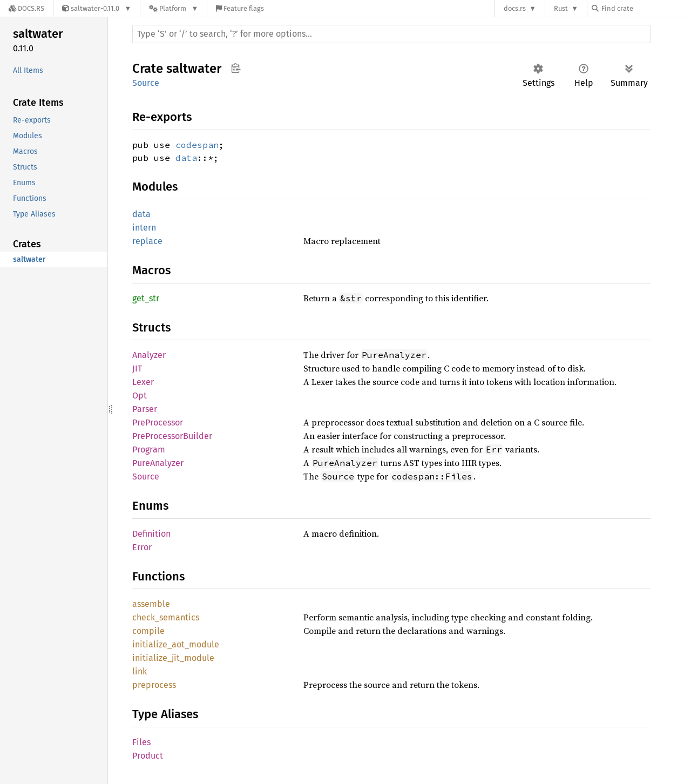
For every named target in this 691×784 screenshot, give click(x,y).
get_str (146, 298)
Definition (151, 534)
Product (148, 756)
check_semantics (166, 617)
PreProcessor (158, 423)
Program (149, 450)
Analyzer (149, 355)
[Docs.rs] (26, 8)
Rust (561, 8)
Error (142, 547)
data (186, 158)
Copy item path (236, 68)
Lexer (143, 382)
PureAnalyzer (158, 463)
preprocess (154, 685)
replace (147, 241)
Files (141, 742)
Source (146, 83)
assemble (151, 604)
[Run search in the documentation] (391, 34)
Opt (140, 396)
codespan (197, 145)
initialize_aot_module (176, 644)
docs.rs (515, 8)
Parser (145, 409)
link (140, 671)
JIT (137, 369)
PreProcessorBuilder (172, 436)
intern (144, 228)
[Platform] (174, 8)
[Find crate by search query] (646, 8)
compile (148, 631)
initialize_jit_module (173, 658)
